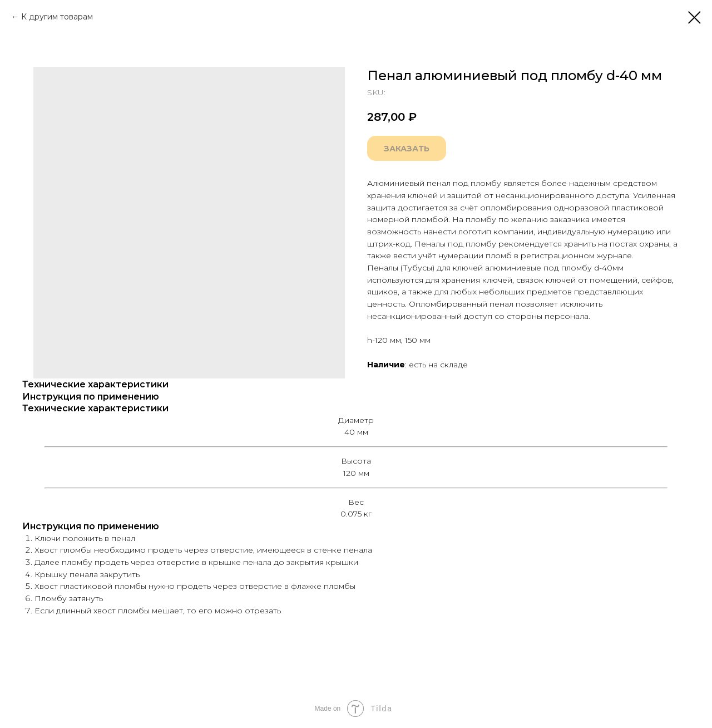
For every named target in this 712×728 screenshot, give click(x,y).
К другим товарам (57, 17)
